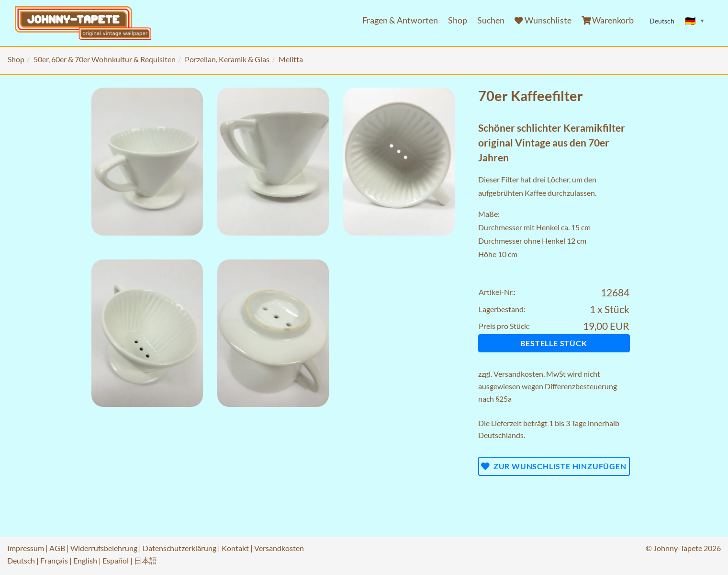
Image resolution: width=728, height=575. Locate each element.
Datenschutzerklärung (179, 548)
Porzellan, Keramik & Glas (227, 59)
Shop (458, 20)
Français (54, 560)
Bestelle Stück (554, 343)
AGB (57, 548)
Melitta (291, 59)
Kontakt (235, 548)
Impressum (26, 548)
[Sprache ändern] (695, 21)
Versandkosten (518, 374)
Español (116, 560)
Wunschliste (543, 20)
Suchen (491, 20)
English (85, 560)
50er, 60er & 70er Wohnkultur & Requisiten (105, 59)
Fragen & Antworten (400, 20)
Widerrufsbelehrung (104, 548)
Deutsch (21, 560)
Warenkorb (608, 20)
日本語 (146, 560)
